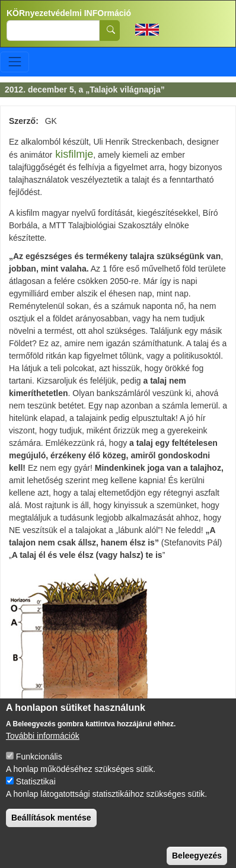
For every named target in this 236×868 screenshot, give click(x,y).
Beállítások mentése (51, 828)
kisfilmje (74, 154)
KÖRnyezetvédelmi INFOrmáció (69, 13)
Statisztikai (36, 792)
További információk (43, 746)
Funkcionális (39, 767)
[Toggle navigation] (15, 62)
